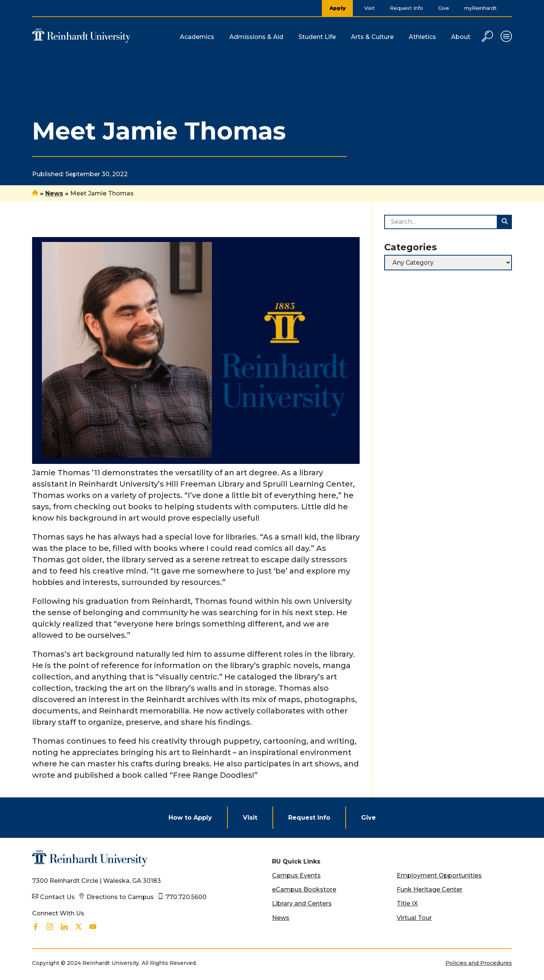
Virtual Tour (414, 918)
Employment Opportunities (439, 875)
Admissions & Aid (256, 37)
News (54, 193)
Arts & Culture (372, 37)
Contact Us (57, 897)
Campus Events (296, 875)
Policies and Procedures (479, 963)
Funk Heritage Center (430, 889)
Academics (197, 37)
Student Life (317, 37)
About (461, 37)
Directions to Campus (120, 897)
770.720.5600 (186, 897)
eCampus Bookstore (304, 889)
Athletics (422, 37)
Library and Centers (302, 903)
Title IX (407, 903)
